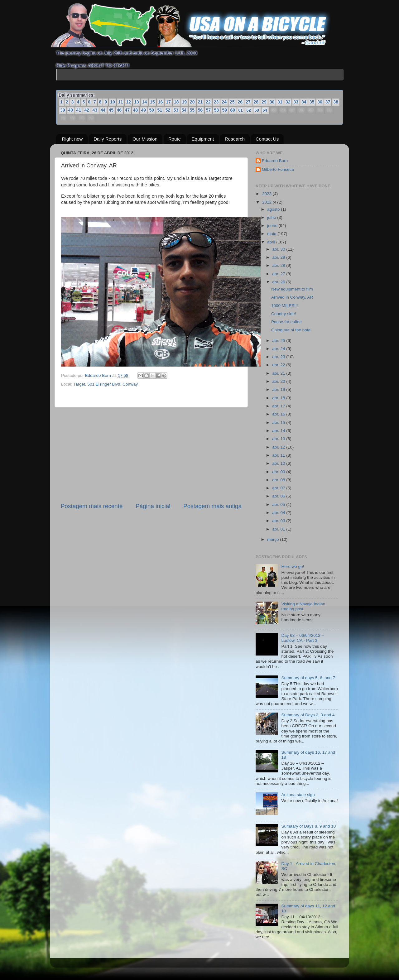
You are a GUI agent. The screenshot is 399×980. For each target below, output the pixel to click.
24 (224, 102)
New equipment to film (292, 289)
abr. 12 (279, 447)
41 (79, 110)
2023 (267, 194)
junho (273, 226)
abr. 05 (279, 504)
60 (233, 110)
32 (288, 102)
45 (111, 110)
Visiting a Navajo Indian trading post (303, 606)
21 (200, 102)
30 (272, 102)
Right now (72, 139)
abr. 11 (279, 455)
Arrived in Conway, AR (292, 297)
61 (241, 110)
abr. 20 (279, 381)
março (274, 539)
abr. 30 (279, 249)
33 (296, 102)
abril (272, 242)
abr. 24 (279, 349)
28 (256, 102)
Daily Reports (108, 139)
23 (216, 102)
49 (144, 110)
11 (121, 102)
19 (184, 102)
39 (63, 110)
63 (257, 110)
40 (71, 110)
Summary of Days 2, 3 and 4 (308, 715)
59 (225, 110)
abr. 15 (279, 423)
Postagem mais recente (92, 506)
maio (272, 234)
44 (103, 110)
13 (137, 102)
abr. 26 (279, 282)
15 (152, 102)
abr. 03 (279, 521)
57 (209, 110)
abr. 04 (279, 513)
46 (119, 110)
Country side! (284, 314)
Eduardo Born (99, 375)
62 (249, 110)
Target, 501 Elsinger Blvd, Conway (106, 384)
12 (128, 102)
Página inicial (153, 506)
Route (175, 139)
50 (152, 110)
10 (113, 102)
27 (248, 102)
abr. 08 (279, 480)
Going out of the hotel (291, 330)
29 (264, 102)
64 (265, 110)
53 (176, 110)
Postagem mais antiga (212, 506)
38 (336, 102)
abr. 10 (279, 463)
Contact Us (267, 139)
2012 (267, 202)
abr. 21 (279, 373)
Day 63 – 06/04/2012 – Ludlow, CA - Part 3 (303, 638)
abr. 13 (279, 439)
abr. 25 (279, 341)
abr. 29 (279, 257)
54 (184, 110)
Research (235, 139)
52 (168, 110)
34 (304, 102)
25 (232, 102)
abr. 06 (279, 496)
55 (192, 110)
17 (168, 102)
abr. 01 (279, 529)
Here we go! (293, 567)
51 (160, 110)
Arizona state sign (298, 795)
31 (280, 102)
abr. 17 (279, 406)
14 (144, 102)
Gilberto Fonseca (278, 169)
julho (272, 217)
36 (320, 102)
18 (176, 102)
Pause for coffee (286, 322)
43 (95, 110)
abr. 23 (279, 357)
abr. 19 (279, 389)
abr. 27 (279, 274)
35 (312, 102)
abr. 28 (279, 265)
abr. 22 (279, 365)
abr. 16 (279, 414)
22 (208, 102)
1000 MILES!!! (285, 306)
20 (192, 102)
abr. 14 (279, 431)
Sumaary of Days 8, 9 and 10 (308, 826)
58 (217, 110)
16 (161, 102)
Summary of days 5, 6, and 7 (308, 678)
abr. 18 (279, 398)
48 (136, 110)
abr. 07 (279, 488)
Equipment (203, 139)
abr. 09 (279, 472)
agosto (274, 209)
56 (200, 110)
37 (328, 102)
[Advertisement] (151, 455)
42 (87, 110)
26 (240, 102)
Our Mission (145, 139)
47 (127, 110)
